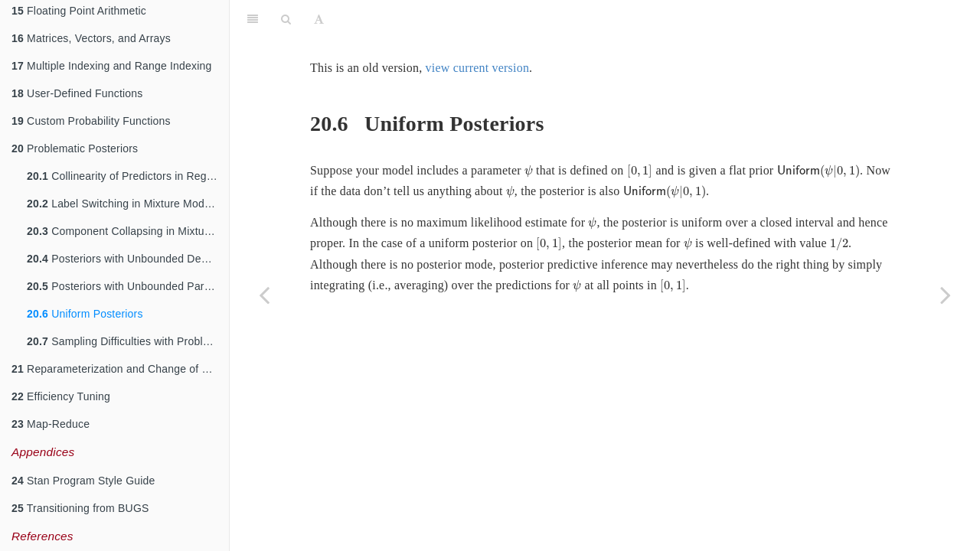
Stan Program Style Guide (83, 481)
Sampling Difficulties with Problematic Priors (128, 341)
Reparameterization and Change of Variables (120, 369)
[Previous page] (264, 295)
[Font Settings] (319, 19)
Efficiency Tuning (61, 396)
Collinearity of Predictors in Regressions (128, 176)
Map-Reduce (51, 424)
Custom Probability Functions (91, 121)
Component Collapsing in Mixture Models (128, 231)
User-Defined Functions (77, 93)
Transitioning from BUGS (80, 508)
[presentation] (529, 171)
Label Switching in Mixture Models (122, 204)
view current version (478, 68)
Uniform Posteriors (85, 314)
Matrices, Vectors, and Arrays (91, 38)
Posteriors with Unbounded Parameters (128, 286)
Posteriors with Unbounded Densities (128, 259)
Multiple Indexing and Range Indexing (112, 66)
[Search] (286, 19)
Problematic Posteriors (75, 148)
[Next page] (946, 295)
